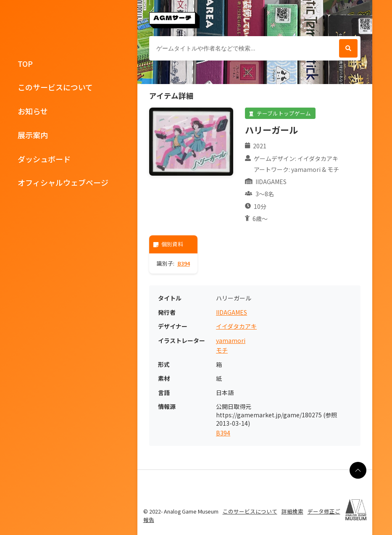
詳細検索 (292, 511)
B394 (184, 263)
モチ (222, 350)
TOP (25, 63)
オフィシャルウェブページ (63, 182)
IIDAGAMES (232, 312)
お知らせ (33, 111)
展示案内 (33, 135)
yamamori (231, 341)
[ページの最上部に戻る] (358, 470)
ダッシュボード (44, 159)
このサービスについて (55, 87)
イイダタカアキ (236, 326)
